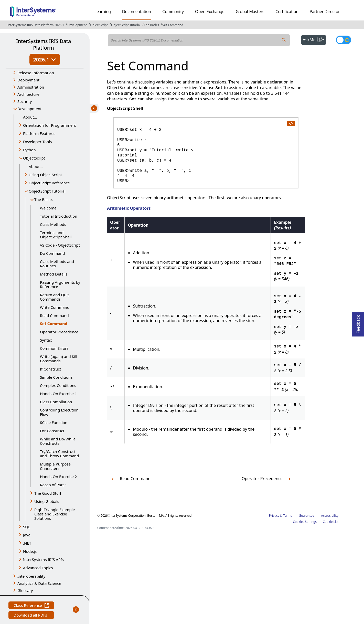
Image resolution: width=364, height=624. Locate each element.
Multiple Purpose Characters (55, 466)
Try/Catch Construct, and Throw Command (59, 454)
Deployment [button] (28, 80)
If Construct (51, 369)
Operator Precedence (59, 332)
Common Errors (54, 348)
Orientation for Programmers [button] (50, 125)
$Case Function (54, 422)
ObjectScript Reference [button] (49, 183)
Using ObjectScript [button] (45, 175)
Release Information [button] (36, 73)
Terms (288, 516)
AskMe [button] (315, 39)
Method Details (54, 274)
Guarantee (307, 516)
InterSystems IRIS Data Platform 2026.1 (36, 25)
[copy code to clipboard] (291, 123)
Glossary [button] (25, 590)
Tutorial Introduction (59, 216)
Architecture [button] (28, 94)
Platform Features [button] (39, 133)
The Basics (151, 25)
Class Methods (53, 224)
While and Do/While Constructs (58, 441)
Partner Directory (326, 12)
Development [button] (30, 109)
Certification (287, 12)
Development (77, 25)
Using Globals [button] (47, 501)
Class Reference (31, 606)
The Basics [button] (44, 199)
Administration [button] (31, 87)
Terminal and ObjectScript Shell (56, 235)
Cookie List (331, 522)
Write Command (55, 307)
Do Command (52, 253)
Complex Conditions (58, 385)
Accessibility (330, 516)
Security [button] (25, 101)
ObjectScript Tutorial (126, 25)
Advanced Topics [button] (38, 568)
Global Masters (250, 12)
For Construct (52, 431)
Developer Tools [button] (37, 142)
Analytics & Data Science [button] (39, 583)
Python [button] (29, 150)
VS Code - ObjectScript (60, 245)
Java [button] (27, 535)
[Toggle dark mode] (344, 40)
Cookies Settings (305, 522)
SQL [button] (27, 527)
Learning (103, 12)
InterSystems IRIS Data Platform (44, 44)
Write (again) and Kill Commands (58, 359)
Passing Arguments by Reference (60, 284)
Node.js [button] (30, 551)
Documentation (137, 12)
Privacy (274, 516)
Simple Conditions (56, 377)
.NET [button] (27, 543)
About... (30, 117)
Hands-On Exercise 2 (58, 477)
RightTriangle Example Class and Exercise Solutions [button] (55, 514)
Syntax (46, 340)
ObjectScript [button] (34, 158)
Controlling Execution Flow (59, 412)
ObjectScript (99, 25)
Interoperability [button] (31, 576)
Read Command (54, 315)
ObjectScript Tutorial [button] (47, 191)
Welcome (48, 208)
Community (173, 12)
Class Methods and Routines (57, 264)
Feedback (358, 323)
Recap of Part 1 (53, 485)
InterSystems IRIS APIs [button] (43, 559)
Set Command (173, 25)
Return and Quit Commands (54, 297)
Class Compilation (56, 402)
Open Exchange (210, 12)
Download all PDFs (31, 616)
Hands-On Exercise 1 (58, 394)
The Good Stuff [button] (48, 493)
